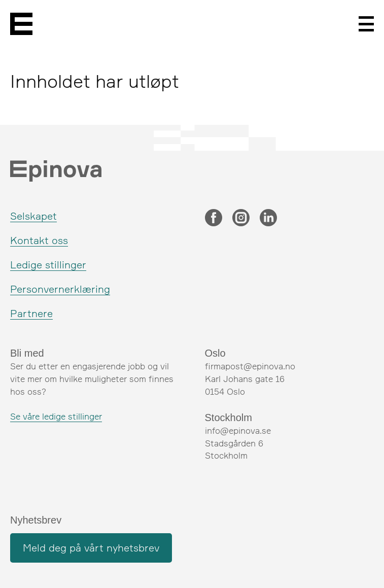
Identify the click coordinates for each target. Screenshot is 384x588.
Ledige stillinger (48, 265)
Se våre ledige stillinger (56, 416)
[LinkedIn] (268, 219)
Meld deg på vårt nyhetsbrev (91, 548)
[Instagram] (241, 219)
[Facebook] (214, 219)
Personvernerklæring (60, 289)
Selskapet (33, 216)
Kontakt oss (39, 240)
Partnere (31, 313)
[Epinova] (21, 24)
